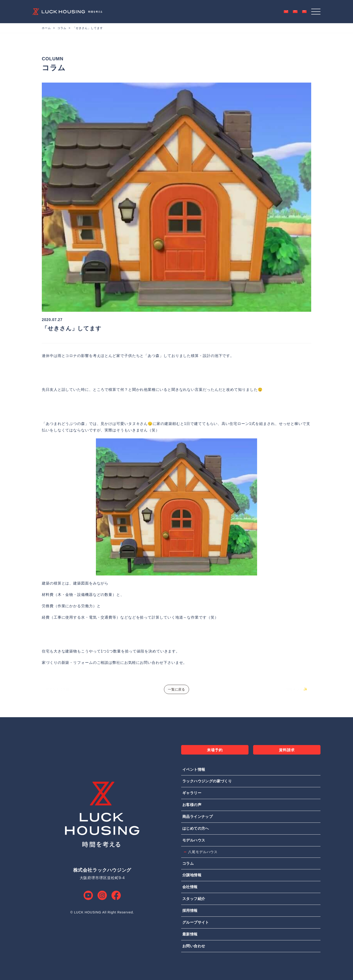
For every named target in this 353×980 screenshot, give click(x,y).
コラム (62, 28)
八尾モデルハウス (203, 852)
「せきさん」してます (88, 28)
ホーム (46, 28)
